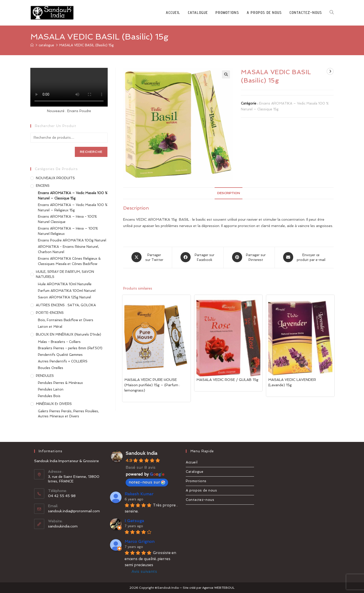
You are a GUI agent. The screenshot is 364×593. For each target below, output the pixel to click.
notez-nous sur (147, 482)
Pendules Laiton (51, 389)
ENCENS (43, 186)
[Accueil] (32, 45)
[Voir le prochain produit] (330, 71)
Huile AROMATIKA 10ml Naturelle (65, 284)
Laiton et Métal (50, 327)
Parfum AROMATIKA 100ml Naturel (67, 291)
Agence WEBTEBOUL (218, 588)
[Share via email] (304, 257)
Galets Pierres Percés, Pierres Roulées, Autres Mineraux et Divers (68, 414)
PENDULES (45, 376)
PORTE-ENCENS (50, 313)
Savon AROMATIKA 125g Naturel (64, 297)
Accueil (192, 462)
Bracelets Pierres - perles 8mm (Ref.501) (70, 348)
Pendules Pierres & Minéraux (60, 383)
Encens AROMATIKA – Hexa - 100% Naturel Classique (67, 219)
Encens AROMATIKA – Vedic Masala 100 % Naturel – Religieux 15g (73, 208)
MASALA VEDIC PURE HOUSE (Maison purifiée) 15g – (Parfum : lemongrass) (152, 384)
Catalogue (195, 472)
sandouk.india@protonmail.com (74, 511)
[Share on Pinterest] (249, 257)
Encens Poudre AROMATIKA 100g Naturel (72, 240)
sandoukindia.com (63, 526)
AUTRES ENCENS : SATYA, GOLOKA (66, 305)
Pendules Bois (49, 396)
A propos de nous (201, 490)
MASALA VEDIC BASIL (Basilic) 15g (86, 45)
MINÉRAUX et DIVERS (54, 404)
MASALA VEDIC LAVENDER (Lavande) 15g (292, 382)
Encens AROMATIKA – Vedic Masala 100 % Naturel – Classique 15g (73, 196)
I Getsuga (134, 521)
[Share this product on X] (147, 257)
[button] (226, 74)
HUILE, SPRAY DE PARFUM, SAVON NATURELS (65, 274)
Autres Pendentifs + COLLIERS (63, 361)
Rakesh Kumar (139, 494)
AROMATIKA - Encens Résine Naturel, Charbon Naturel (68, 249)
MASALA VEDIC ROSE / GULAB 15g (227, 379)
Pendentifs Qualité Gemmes (60, 355)
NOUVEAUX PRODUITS (55, 178)
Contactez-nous (200, 500)
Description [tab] (229, 193)
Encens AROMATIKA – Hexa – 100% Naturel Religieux (68, 231)
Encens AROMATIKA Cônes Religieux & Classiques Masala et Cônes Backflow (69, 261)
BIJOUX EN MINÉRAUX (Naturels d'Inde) (69, 334)
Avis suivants (144, 571)
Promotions (196, 481)
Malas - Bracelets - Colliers (59, 342)
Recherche (91, 152)
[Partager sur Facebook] (198, 257)
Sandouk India (141, 453)
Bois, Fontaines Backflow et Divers (66, 320)
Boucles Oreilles (51, 368)
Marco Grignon (140, 541)
